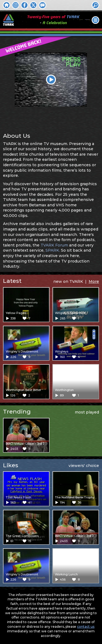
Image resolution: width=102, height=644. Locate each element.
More (94, 281)
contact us (86, 627)
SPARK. (53, 250)
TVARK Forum (54, 245)
